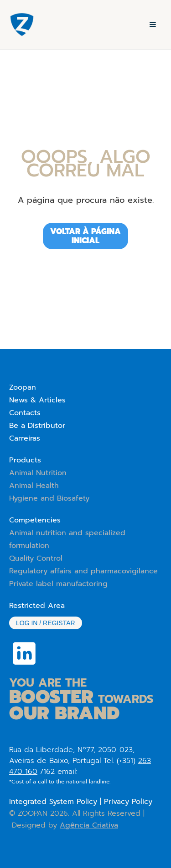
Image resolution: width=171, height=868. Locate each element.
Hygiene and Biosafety (49, 498)
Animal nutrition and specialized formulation (67, 539)
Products (25, 460)
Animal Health (34, 486)
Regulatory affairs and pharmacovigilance (83, 571)
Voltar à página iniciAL (85, 236)
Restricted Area (37, 606)
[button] (153, 25)
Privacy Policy (128, 802)
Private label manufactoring (58, 584)
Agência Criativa (89, 825)
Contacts (25, 413)
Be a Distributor (37, 426)
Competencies (35, 520)
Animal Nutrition (38, 473)
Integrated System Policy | (57, 802)
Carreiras (25, 438)
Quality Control (36, 558)
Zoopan (23, 387)
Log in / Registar (46, 623)
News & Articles (37, 400)
